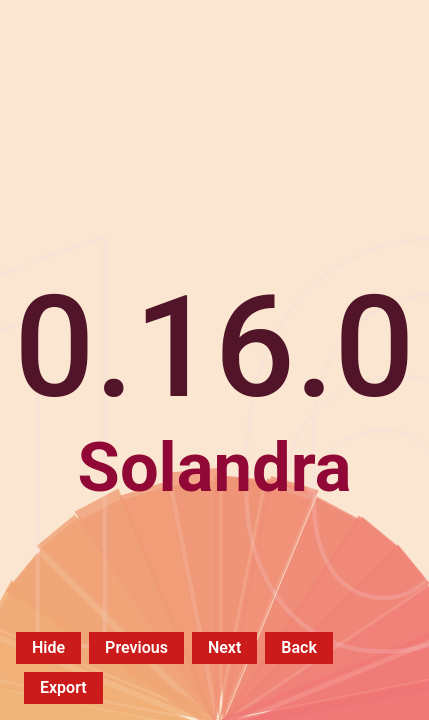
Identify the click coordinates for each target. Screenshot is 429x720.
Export (63, 687)
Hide (48, 647)
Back (299, 647)
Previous (136, 647)
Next (224, 647)
